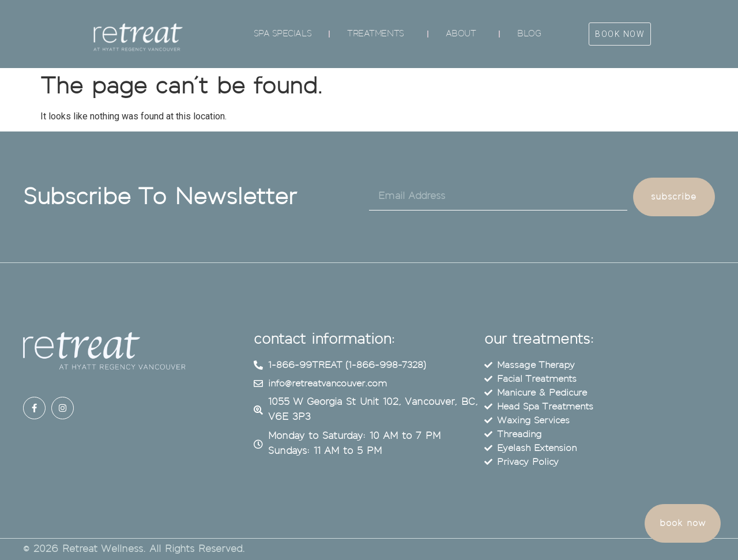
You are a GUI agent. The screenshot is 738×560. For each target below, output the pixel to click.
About (464, 34)
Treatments (379, 34)
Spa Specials (283, 34)
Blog (529, 34)
